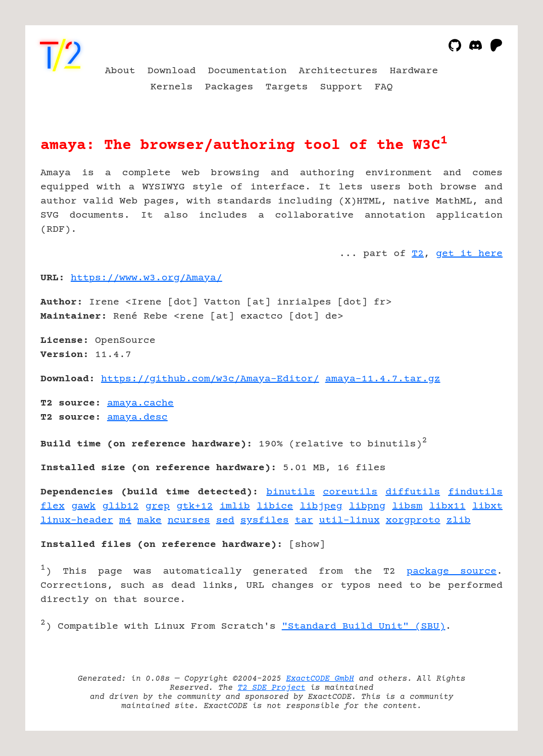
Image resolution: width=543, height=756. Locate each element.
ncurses (189, 520)
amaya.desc (137, 417)
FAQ (383, 87)
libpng (367, 506)
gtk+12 (194, 506)
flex (53, 506)
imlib (235, 506)
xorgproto (413, 520)
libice (275, 506)
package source (452, 571)
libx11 (448, 506)
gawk (83, 506)
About (120, 71)
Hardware (414, 71)
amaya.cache (140, 403)
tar (304, 520)
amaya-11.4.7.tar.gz (383, 379)
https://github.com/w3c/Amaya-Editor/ (210, 379)
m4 (125, 520)
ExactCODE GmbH (320, 679)
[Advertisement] (472, 337)
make (150, 520)
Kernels (172, 87)
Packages (229, 87)
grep (158, 506)
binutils (290, 492)
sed (225, 520)
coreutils (350, 492)
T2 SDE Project (271, 688)
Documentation (248, 71)
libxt (487, 506)
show (307, 545)
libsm (407, 506)
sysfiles (265, 520)
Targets (287, 87)
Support (341, 87)
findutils (475, 492)
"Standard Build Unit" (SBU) (364, 626)
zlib (459, 520)
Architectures (338, 71)
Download (172, 71)
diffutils (413, 492)
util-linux (350, 520)
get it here (469, 254)
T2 (418, 254)
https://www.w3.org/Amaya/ (146, 278)
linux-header (77, 520)
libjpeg (321, 506)
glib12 (121, 506)
